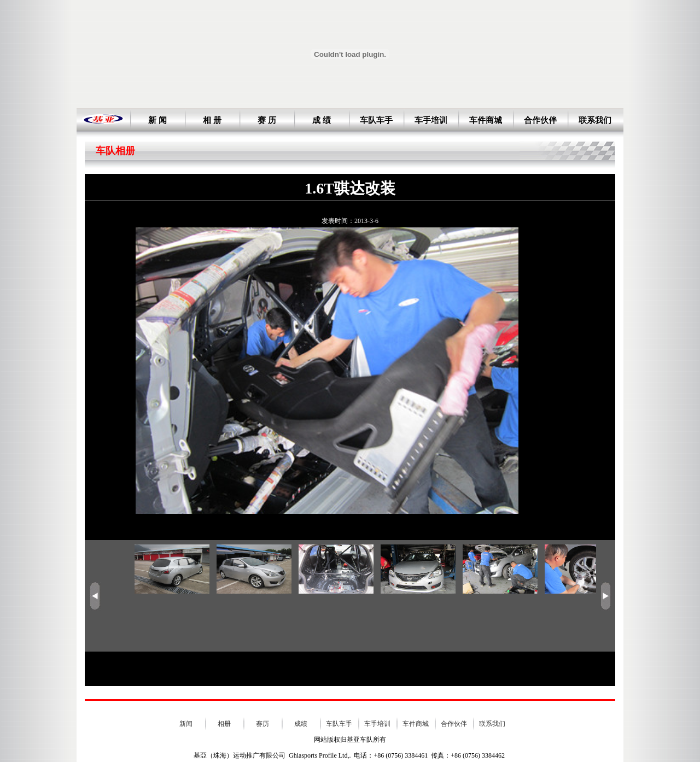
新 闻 (157, 120)
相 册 (212, 120)
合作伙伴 (540, 120)
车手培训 (431, 120)
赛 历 (267, 120)
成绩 (301, 724)
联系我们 (595, 120)
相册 (224, 724)
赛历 (262, 724)
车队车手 (376, 120)
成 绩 (322, 120)
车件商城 (486, 120)
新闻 (186, 724)
